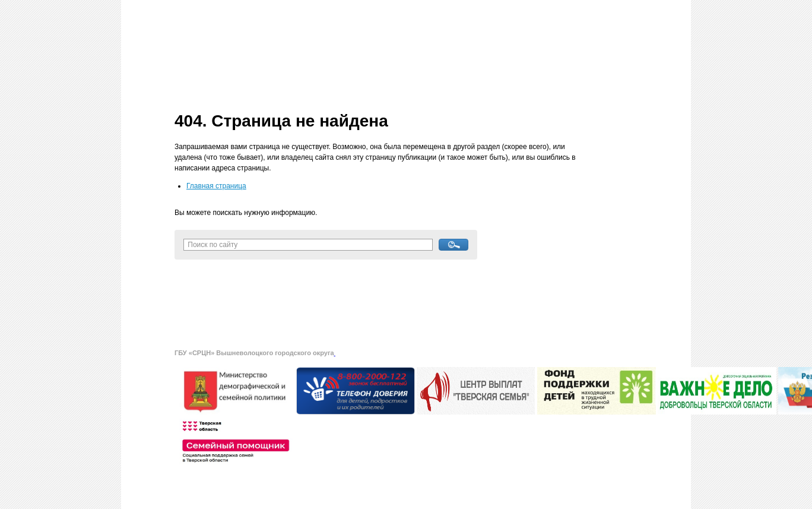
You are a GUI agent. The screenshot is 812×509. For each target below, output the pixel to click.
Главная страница (216, 186)
